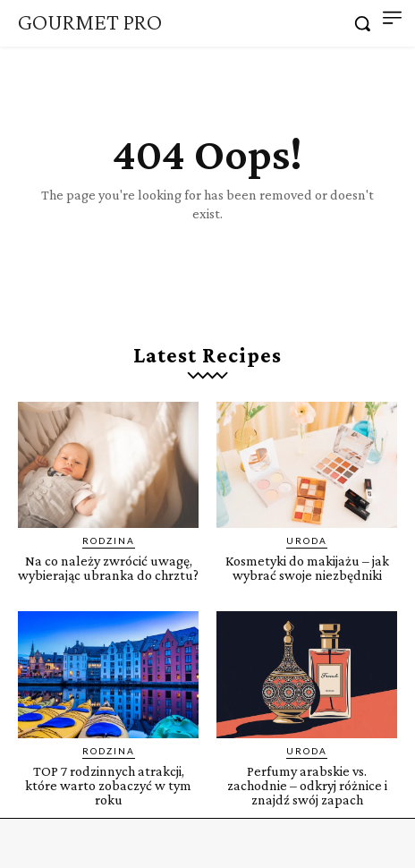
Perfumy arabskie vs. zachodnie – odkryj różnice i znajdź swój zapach (307, 785)
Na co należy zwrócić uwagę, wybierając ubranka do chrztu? (108, 568)
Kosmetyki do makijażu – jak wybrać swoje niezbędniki (307, 568)
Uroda (307, 540)
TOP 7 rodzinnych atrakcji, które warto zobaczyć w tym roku (108, 785)
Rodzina (109, 540)
